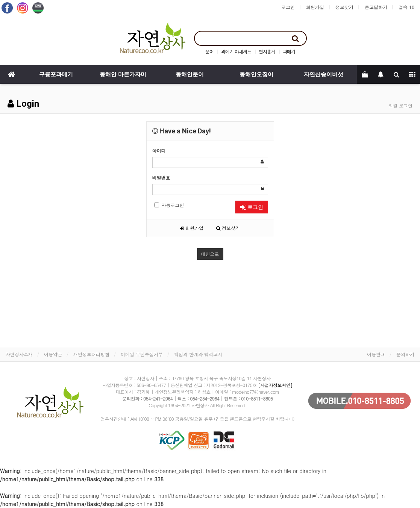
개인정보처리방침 (91, 354)
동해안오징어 (256, 74)
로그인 (288, 7)
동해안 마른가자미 (123, 74)
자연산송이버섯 (324, 74)
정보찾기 (344, 7)
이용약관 (53, 354)
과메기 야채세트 (236, 51)
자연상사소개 (19, 354)
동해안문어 (190, 74)
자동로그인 (169, 205)
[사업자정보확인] (275, 385)
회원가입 (315, 7)
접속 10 (406, 7)
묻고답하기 (376, 7)
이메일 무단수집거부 (142, 354)
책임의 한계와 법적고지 (198, 354)
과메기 (289, 51)
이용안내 (376, 354)
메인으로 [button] (210, 254)
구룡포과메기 (56, 74)
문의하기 (405, 354)
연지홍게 (267, 51)
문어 (209, 51)
